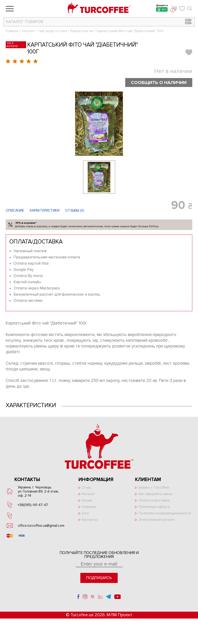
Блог (86, 513)
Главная (12, 31)
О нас (87, 487)
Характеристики (45, 210)
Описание (15, 210)
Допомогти (162, 9)
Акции (87, 500)
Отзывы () (75, 210)
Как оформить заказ (155, 494)
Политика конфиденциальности (165, 513)
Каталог (28, 31)
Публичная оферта (154, 507)
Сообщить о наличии (158, 83)
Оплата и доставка (154, 500)
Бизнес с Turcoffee (154, 487)
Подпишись (99, 578)
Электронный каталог (157, 520)
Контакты (90, 520)
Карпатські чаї (82, 31)
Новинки (89, 507)
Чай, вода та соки (53, 31)
